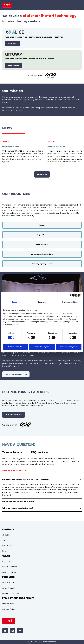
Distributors (7, 546)
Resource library (9, 567)
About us (6, 535)
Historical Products (11, 593)
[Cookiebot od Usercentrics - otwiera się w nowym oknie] (72, 295)
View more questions (14, 471)
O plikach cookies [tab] (69, 302)
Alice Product (8, 583)
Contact (6, 561)
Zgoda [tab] (15, 302)
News (5, 551)
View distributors (14, 415)
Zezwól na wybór (42, 347)
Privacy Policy (8, 604)
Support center (9, 572)
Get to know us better (16, 374)
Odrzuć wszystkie (15, 347)
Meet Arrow (13, 65)
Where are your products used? (42, 508)
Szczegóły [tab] (42, 302)
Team (5, 540)
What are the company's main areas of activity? (42, 480)
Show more (42, 174)
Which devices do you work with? (42, 502)
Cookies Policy (9, 609)
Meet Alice (13, 44)
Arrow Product (9, 588)
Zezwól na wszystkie (69, 347)
